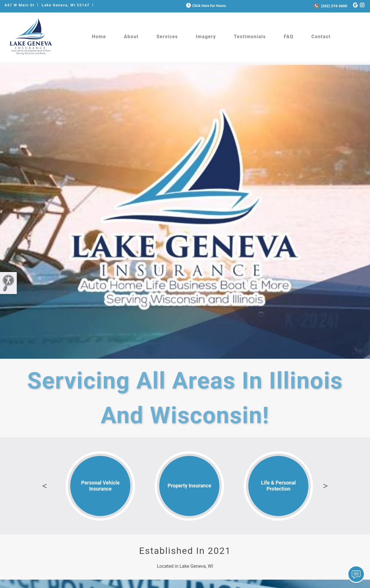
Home (99, 37)
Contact (321, 37)
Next (325, 486)
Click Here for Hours (205, 6)
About (131, 37)
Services (167, 37)
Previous (45, 486)
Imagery (206, 37)
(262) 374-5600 (330, 6)
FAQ (289, 37)
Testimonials (250, 37)
